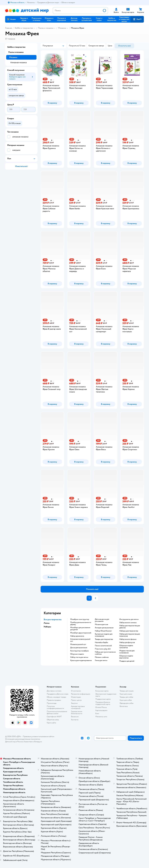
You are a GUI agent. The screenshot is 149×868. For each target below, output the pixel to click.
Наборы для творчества (129, 631)
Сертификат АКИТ (54, 717)
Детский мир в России (14, 742)
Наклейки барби (101, 642)
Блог (97, 713)
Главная (9, 28)
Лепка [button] (47, 623)
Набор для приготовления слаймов (105, 653)
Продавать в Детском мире (58, 694)
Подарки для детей (127, 661)
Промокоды (52, 703)
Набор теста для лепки (79, 657)
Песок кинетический (103, 646)
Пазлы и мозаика (46, 28)
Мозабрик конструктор (80, 619)
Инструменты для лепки (129, 619)
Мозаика (62, 28)
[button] (137, 19)
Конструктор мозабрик (80, 651)
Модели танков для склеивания (127, 652)
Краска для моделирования (81, 660)
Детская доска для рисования (102, 620)
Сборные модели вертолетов (126, 657)
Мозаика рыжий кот (78, 644)
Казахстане (28, 742)
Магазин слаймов (102, 657)
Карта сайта (51, 723)
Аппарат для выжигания (104, 628)
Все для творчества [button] (53, 619)
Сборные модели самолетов (126, 647)
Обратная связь (53, 720)
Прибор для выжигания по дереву (81, 623)
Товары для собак (126, 697)
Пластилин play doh (103, 649)
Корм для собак (126, 700)
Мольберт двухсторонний (81, 633)
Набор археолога (77, 636)
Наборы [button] (47, 627)
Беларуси (38, 742)
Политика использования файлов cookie (57, 712)
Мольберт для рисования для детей (80, 629)
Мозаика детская (101, 624)
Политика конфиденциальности (55, 707)
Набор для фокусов (127, 642)
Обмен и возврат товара (56, 697)
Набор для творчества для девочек (130, 627)
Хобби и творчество (24, 28)
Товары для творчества (104, 639)
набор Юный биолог (103, 631)
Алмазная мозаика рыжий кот (80, 640)
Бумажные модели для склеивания (104, 635)
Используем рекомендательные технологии (23, 739)
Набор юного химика (128, 623)
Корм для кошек (126, 694)
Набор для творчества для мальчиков (130, 635)
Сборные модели (77, 654)
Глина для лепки (101, 660)
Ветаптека (124, 706)
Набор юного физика (128, 639)
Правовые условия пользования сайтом (39, 736)
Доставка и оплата (54, 691)
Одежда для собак (127, 703)
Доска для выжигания (79, 648)
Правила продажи (54, 700)
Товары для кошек (127, 691)
